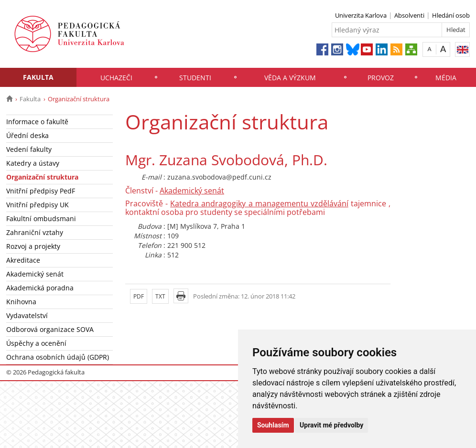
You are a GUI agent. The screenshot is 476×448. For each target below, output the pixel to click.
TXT (160, 296)
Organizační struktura (42, 177)
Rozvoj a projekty (33, 246)
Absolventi (409, 15)
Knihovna (21, 302)
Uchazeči (116, 78)
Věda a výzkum (290, 78)
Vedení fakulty (29, 149)
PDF (139, 296)
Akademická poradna (40, 288)
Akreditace (23, 260)
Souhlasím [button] (273, 425)
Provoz (381, 78)
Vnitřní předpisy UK (38, 205)
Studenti (195, 78)
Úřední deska (27, 135)
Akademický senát (35, 274)
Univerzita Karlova (361, 15)
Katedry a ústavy (33, 163)
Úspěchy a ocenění (36, 343)
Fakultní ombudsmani (41, 219)
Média (446, 78)
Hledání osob (451, 15)
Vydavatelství (27, 315)
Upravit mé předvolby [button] (331, 425)
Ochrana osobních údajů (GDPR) (58, 357)
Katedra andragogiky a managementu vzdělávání (259, 203)
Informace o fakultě (37, 122)
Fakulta (38, 77)
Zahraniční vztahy (35, 232)
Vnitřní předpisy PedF (41, 191)
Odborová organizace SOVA (50, 329)
